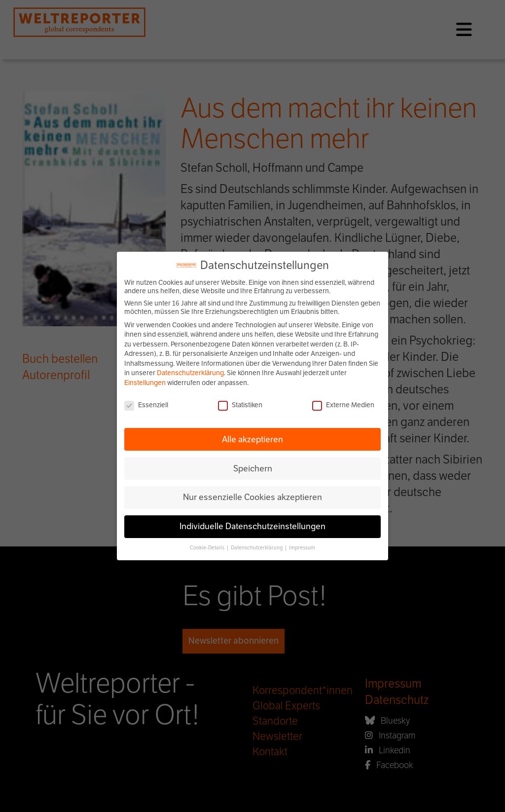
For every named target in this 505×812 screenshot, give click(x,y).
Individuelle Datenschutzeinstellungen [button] (252, 526)
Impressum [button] (302, 548)
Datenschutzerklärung (190, 373)
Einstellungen (145, 383)
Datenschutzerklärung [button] (257, 548)
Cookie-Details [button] (208, 548)
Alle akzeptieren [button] (252, 439)
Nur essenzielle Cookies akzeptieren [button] (252, 497)
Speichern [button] (253, 468)
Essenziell (146, 405)
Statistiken (240, 405)
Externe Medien (343, 405)
